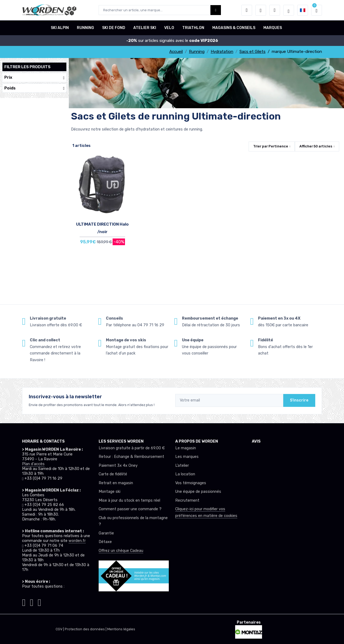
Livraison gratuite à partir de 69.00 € (132, 448)
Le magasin (186, 448)
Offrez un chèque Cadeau (121, 551)
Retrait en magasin (116, 483)
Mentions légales (121, 629)
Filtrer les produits (27, 67)
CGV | (60, 629)
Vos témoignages (191, 483)
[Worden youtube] (39, 601)
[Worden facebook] (32, 601)
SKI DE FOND (114, 28)
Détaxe (105, 542)
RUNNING (85, 28)
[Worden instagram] (24, 601)
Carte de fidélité (113, 474)
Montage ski (110, 492)
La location (185, 474)
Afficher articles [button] (316, 146)
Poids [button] (34, 88)
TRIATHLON (193, 28)
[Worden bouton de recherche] (216, 10)
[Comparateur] (275, 10)
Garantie (106, 533)
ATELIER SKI (145, 28)
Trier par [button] (271, 146)
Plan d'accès (33, 464)
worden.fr (77, 541)
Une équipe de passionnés (198, 492)
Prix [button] (34, 77)
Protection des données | (86, 629)
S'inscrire (299, 400)
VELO (169, 28)
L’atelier (182, 466)
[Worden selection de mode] (289, 10)
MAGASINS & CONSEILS (234, 28)
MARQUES (273, 28)
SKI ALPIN (60, 28)
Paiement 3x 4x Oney (118, 466)
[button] (247, 10)
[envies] (261, 10)
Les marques (187, 457)
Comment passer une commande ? (130, 509)
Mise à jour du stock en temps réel (129, 500)
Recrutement (187, 500)
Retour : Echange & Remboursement (131, 457)
